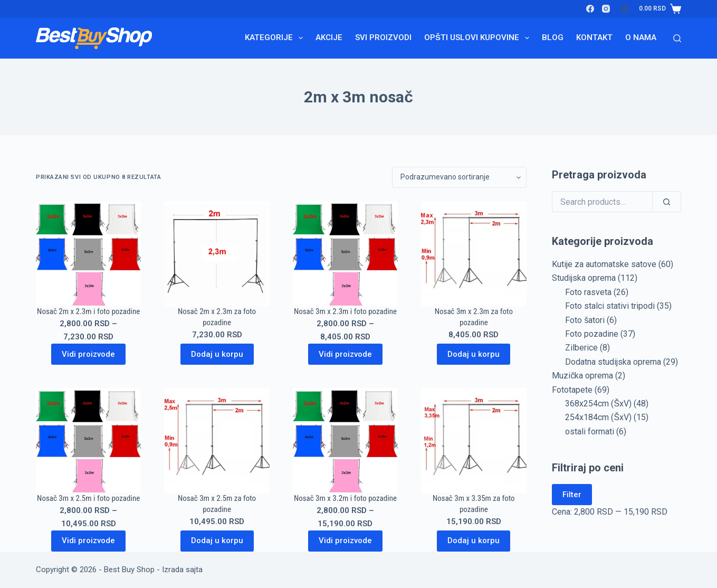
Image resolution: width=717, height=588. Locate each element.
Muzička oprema (582, 376)
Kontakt (594, 37)
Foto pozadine (592, 334)
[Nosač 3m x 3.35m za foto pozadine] (474, 440)
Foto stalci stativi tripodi (610, 306)
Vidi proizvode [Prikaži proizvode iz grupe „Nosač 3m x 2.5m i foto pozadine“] (88, 540)
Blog (553, 37)
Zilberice (581, 348)
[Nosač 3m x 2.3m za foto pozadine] (474, 254)
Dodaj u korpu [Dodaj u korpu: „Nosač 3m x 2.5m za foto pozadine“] (217, 540)
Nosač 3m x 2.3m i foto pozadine (345, 311)
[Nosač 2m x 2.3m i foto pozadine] (88, 254)
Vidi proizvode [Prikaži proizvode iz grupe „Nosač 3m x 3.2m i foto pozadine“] (345, 540)
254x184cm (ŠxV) (598, 417)
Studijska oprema (584, 278)
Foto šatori (585, 320)
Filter (572, 495)
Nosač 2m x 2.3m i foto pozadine (88, 311)
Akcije (329, 37)
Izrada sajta (182, 570)
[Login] (624, 9)
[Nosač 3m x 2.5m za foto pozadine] (217, 440)
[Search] (677, 38)
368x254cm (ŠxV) (598, 404)
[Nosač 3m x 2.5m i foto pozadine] (88, 440)
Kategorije (276, 38)
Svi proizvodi (383, 37)
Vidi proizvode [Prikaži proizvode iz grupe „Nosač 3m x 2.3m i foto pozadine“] (345, 354)
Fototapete (572, 390)
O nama (641, 37)
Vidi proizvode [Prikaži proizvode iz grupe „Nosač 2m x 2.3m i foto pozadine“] (88, 354)
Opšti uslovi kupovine (479, 38)
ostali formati (590, 431)
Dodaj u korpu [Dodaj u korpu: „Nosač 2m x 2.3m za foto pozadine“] (217, 354)
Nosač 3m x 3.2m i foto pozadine (345, 498)
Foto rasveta (588, 292)
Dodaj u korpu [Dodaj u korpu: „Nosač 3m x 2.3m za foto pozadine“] (474, 354)
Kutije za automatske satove (604, 264)
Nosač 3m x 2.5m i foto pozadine (88, 498)
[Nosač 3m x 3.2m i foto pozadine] (345, 440)
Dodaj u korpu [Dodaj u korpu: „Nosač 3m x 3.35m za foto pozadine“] (474, 540)
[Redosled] (459, 177)
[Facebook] (590, 9)
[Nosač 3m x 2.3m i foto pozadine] (345, 254)
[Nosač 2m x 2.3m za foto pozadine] (217, 254)
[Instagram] (606, 9)
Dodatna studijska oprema (613, 362)
